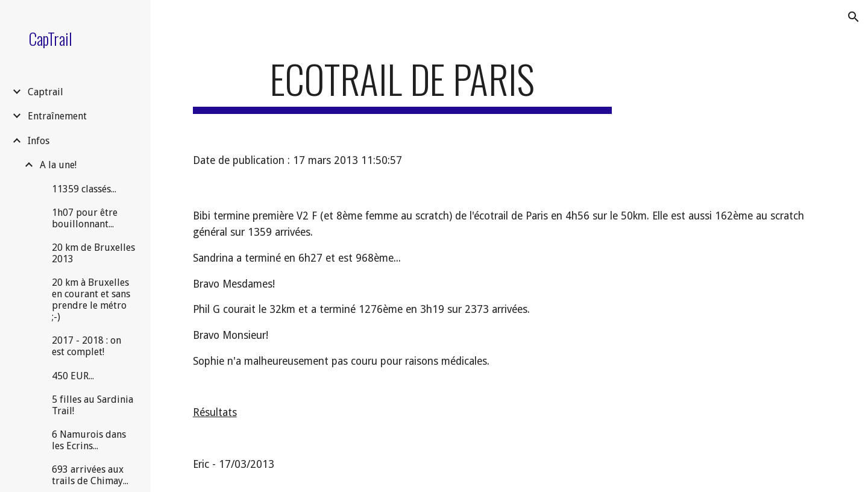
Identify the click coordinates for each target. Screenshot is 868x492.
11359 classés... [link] (84, 189)
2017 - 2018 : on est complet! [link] (86, 346)
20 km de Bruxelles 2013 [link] (93, 253)
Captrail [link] (46, 92)
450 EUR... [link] (73, 376)
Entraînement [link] (57, 116)
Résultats (215, 412)
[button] (854, 17)
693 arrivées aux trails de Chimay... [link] (90, 475)
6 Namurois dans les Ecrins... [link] (89, 440)
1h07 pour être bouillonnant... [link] (85, 218)
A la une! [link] (58, 165)
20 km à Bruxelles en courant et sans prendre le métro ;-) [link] (91, 300)
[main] (402, 85)
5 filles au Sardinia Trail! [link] (93, 405)
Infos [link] (39, 141)
